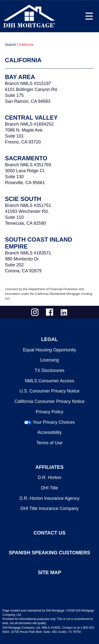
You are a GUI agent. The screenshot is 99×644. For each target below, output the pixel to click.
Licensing (49, 360)
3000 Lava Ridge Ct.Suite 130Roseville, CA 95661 (25, 177)
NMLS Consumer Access (49, 381)
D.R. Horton (49, 477)
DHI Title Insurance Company (49, 508)
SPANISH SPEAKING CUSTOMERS (49, 553)
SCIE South (23, 199)
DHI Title (49, 488)
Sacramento (26, 158)
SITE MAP (49, 572)
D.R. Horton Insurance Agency (49, 498)
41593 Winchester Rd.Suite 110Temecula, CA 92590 (27, 217)
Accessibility (49, 432)
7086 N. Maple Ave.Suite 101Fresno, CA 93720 (24, 136)
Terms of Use (49, 443)
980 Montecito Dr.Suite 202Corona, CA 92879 (23, 265)
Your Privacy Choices (54, 422)
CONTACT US (50, 533)
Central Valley (31, 118)
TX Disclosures (49, 370)
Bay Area (20, 77)
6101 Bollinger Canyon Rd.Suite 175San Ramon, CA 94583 (31, 95)
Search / (11, 45)
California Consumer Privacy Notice (49, 401)
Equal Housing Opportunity (49, 350)
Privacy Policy (49, 412)
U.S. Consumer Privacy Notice (49, 391)
